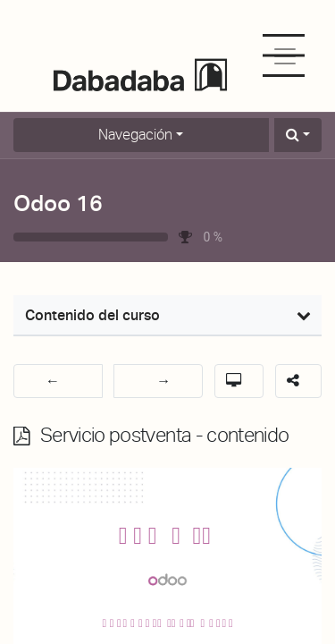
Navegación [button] (135, 135)
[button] (298, 135)
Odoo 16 (58, 203)
